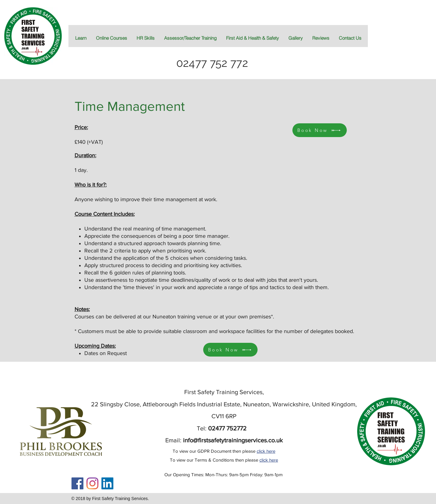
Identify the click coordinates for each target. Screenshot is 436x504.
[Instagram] (92, 483)
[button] (252, 38)
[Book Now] (230, 350)
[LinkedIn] (107, 483)
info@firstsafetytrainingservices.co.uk (233, 440)
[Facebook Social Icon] (77, 483)
